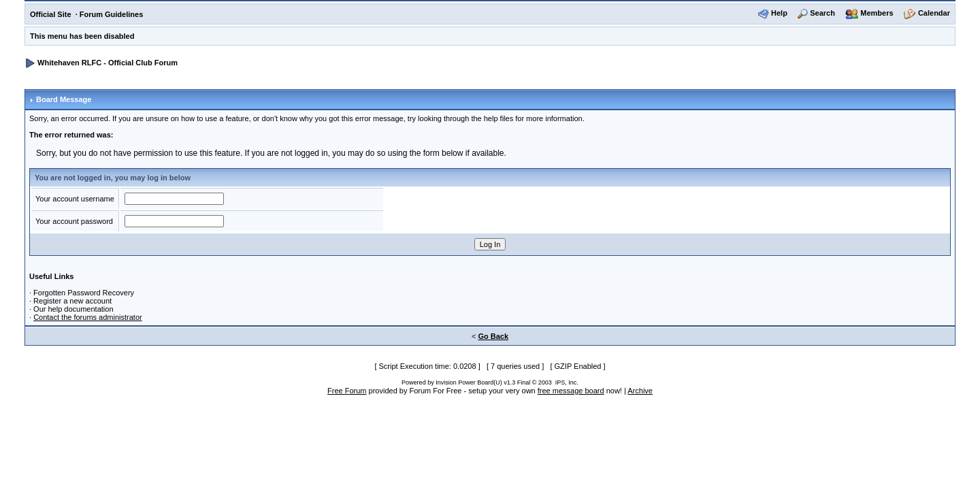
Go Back (493, 336)
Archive (640, 391)
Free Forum (347, 391)
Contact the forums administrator (88, 317)
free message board (571, 391)
